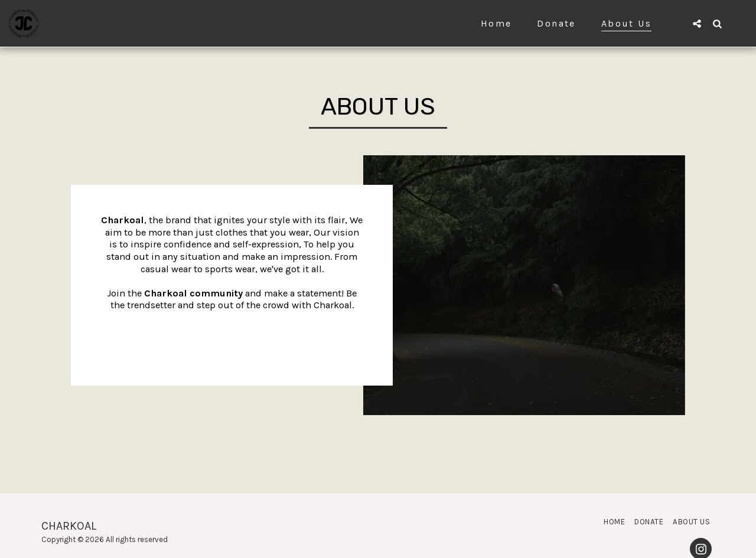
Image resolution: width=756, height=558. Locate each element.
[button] (697, 23)
